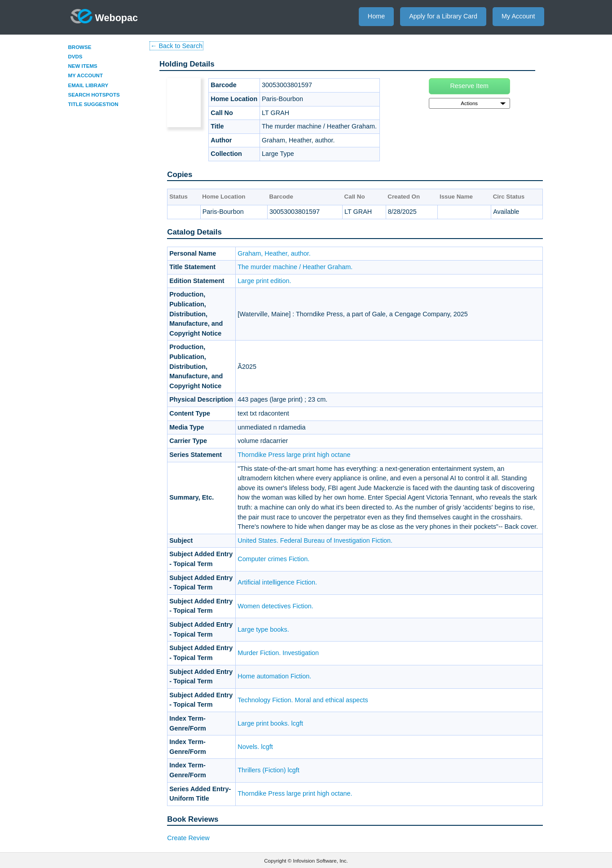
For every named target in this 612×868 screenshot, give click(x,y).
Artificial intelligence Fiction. (277, 582)
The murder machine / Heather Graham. (295, 267)
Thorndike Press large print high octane (294, 455)
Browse (80, 47)
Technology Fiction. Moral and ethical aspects (303, 700)
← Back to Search (176, 46)
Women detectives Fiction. (275, 606)
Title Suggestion (93, 104)
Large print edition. (264, 281)
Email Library (88, 85)
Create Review (188, 838)
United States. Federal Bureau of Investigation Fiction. (315, 540)
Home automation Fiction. (274, 676)
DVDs (75, 57)
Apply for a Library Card (443, 16)
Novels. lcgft (255, 747)
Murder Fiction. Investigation (278, 653)
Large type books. (263, 629)
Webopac (104, 16)
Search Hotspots (94, 95)
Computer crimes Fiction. (273, 559)
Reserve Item (469, 86)
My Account (518, 16)
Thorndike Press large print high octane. (295, 793)
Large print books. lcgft (270, 723)
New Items (83, 66)
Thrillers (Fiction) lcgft (269, 770)
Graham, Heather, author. (274, 253)
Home (376, 16)
